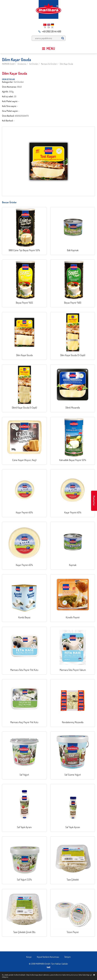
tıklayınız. (5, 977)
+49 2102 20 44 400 (50, 31)
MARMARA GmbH (8, 64)
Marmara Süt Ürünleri (49, 64)
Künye (29, 957)
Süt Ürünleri (34, 64)
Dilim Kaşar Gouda (66, 64)
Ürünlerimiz (22, 64)
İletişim (68, 957)
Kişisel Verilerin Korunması (48, 957)
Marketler (94, 501)
